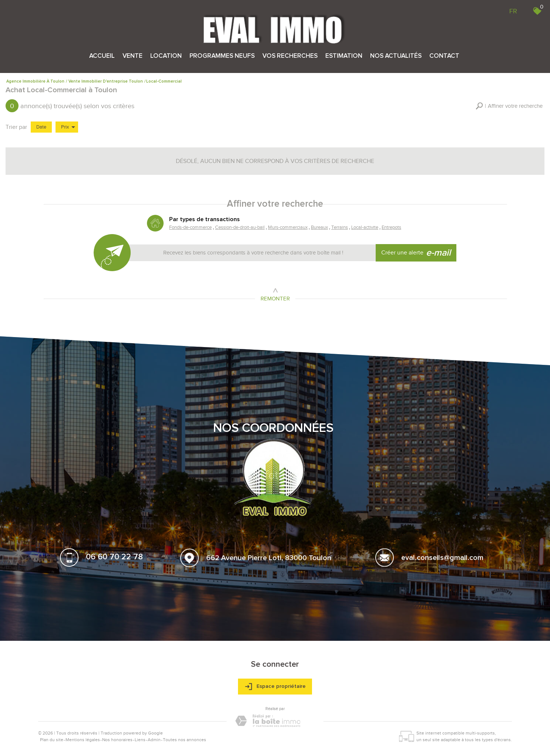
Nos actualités (396, 56)
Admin (154, 740)
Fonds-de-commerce (191, 228)
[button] (509, 106)
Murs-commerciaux (288, 228)
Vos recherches (290, 56)
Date (41, 127)
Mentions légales (83, 740)
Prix (68, 127)
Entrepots (391, 228)
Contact (444, 56)
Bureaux (319, 228)
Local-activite (364, 228)
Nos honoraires (117, 740)
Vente (133, 56)
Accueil (102, 56)
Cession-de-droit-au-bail (240, 228)
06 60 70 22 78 (114, 558)
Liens (140, 740)
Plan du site (52, 740)
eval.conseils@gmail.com (442, 560)
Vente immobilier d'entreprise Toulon (106, 81)
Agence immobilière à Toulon (35, 81)
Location (166, 56)
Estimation (344, 56)
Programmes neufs (222, 56)
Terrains (339, 228)
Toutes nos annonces (185, 740)
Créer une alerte (416, 253)
